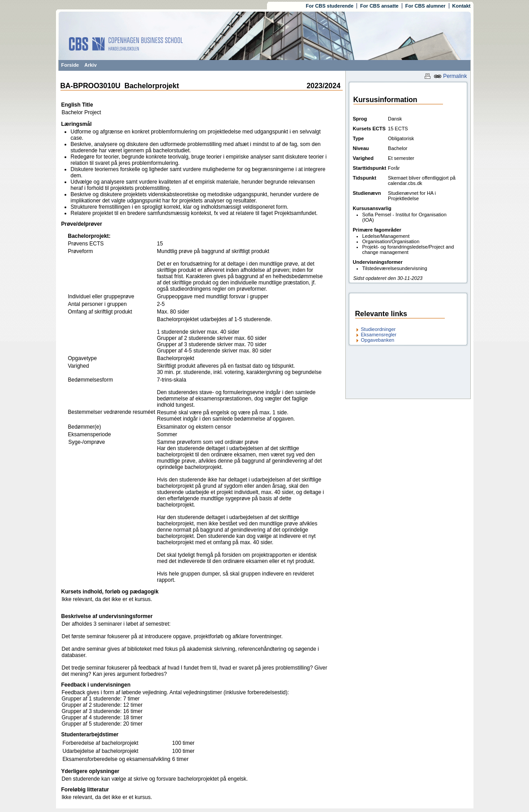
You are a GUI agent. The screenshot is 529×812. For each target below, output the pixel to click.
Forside (70, 65)
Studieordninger (378, 329)
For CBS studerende (330, 6)
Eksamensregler (379, 335)
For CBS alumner (426, 6)
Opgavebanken (378, 340)
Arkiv (90, 65)
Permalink (450, 76)
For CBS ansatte (379, 6)
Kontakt (462, 6)
